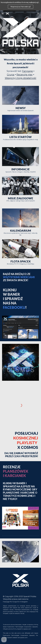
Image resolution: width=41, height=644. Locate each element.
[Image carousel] (21, 553)
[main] (21, 69)
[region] (20, 5)
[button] (3, 13)
